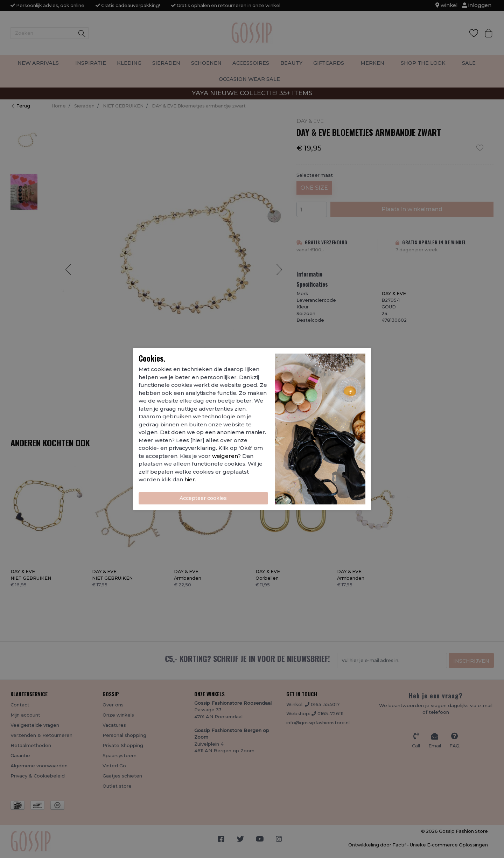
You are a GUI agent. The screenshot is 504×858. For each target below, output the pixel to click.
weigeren (225, 456)
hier (190, 479)
